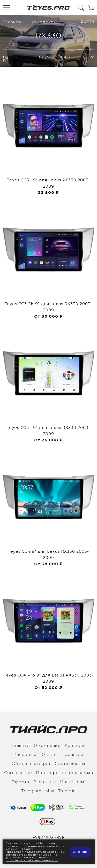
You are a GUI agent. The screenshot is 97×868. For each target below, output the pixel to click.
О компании (47, 745)
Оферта (20, 782)
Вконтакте (45, 782)
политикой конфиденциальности (32, 860)
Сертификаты (70, 764)
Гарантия (73, 754)
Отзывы (50, 754)
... (68, 22)
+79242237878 (49, 838)
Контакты (75, 745)
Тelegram (31, 791)
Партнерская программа (65, 773)
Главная (12, 22)
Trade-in (67, 791)
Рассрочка (26, 754)
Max (50, 791)
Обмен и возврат (31, 764)
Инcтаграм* (73, 782)
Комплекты (43, 22)
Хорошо (81, 852)
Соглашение (18, 773)
